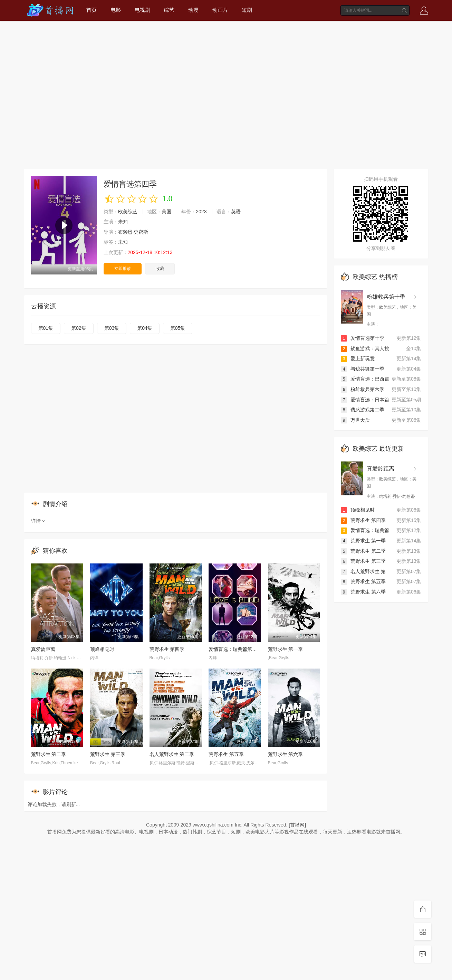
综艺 (169, 10)
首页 (92, 10)
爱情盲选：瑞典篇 (365, 530)
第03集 (112, 328)
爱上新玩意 (358, 358)
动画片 (220, 10)
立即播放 (123, 269)
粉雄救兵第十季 (386, 297)
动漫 (193, 10)
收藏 (160, 269)
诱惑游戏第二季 (363, 410)
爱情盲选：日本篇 (365, 400)
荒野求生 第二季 (49, 754)
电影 (116, 10)
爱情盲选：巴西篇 (365, 379)
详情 (39, 521)
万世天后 (355, 420)
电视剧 (142, 10)
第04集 (145, 328)
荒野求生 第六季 (286, 754)
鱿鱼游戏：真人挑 (365, 348)
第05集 (178, 328)
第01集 (46, 328)
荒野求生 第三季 (108, 754)
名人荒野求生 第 (363, 571)
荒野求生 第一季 (286, 649)
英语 (236, 212)
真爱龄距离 (43, 649)
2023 (201, 212)
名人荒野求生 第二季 (172, 754)
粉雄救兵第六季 (363, 389)
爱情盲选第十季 (363, 338)
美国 (166, 212)
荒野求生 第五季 (226, 754)
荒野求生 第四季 (167, 649)
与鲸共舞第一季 (363, 369)
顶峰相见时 (102, 649)
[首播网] (297, 825)
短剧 (247, 10)
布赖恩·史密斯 (133, 232)
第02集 (79, 328)
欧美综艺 (128, 212)
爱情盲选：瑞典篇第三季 (235, 649)
